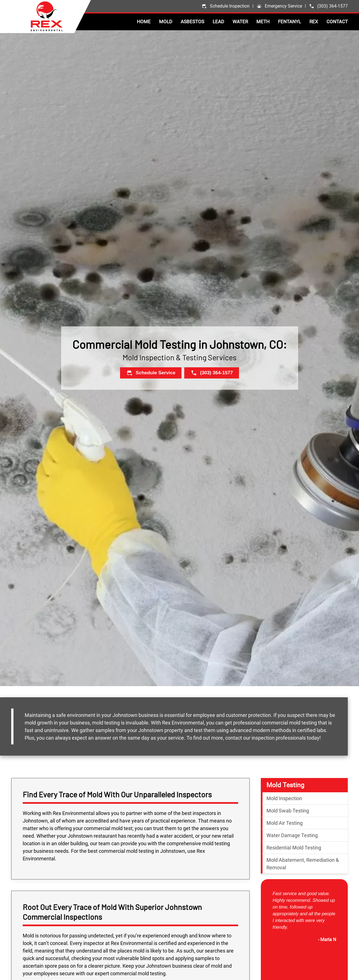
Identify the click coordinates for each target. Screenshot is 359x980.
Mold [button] (166, 22)
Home (144, 22)
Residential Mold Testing (294, 848)
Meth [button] (263, 22)
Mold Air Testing (285, 823)
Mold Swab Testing (288, 811)
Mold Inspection (284, 798)
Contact (337, 22)
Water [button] (240, 22)
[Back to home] (61, 16)
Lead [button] (218, 22)
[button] (279, 6)
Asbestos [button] (192, 22)
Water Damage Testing (292, 835)
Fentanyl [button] (289, 22)
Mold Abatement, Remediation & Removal (303, 864)
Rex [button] (314, 22)
